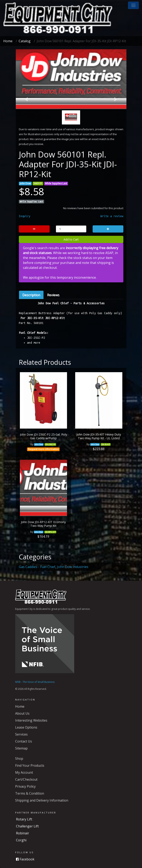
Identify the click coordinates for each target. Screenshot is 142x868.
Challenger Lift (27, 826)
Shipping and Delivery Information (42, 800)
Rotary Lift (24, 819)
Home (8, 41)
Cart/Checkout (26, 779)
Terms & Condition (30, 793)
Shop (19, 759)
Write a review (112, 216)
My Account (24, 772)
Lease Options (26, 727)
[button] (133, 5)
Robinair (23, 833)
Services (21, 734)
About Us (22, 713)
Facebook (25, 859)
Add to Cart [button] (71, 239)
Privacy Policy (25, 786)
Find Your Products (30, 765)
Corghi (21, 840)
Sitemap (21, 748)
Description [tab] (31, 295)
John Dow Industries (73, 567)
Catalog (25, 41)
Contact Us (24, 741)
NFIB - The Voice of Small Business (35, 682)
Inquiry (25, 216)
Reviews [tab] (53, 295)
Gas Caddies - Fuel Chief (37, 567)
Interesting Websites (31, 720)
